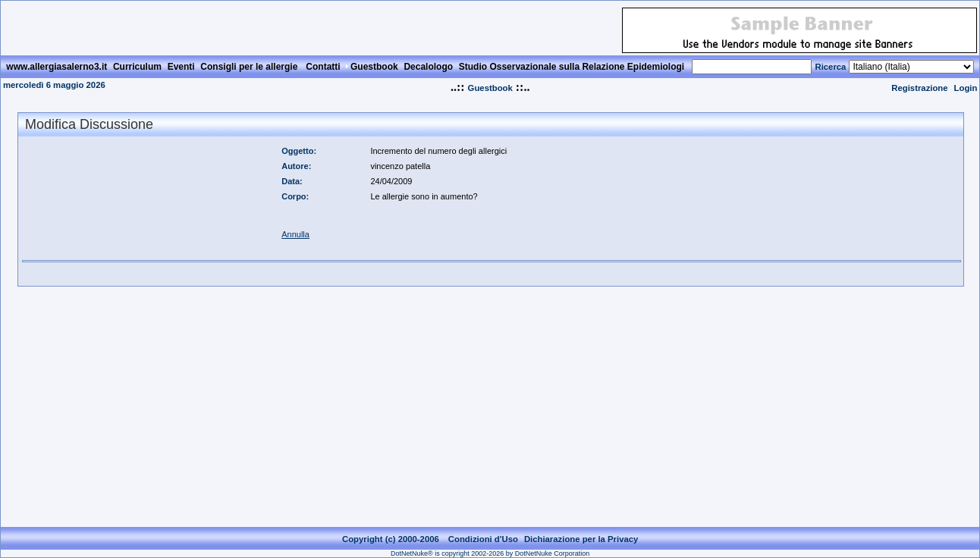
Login (966, 88)
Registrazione (919, 88)
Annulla (295, 234)
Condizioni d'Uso (483, 539)
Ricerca (830, 67)
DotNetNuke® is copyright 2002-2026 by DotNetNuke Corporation (490, 553)
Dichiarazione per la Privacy (581, 539)
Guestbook (490, 88)
